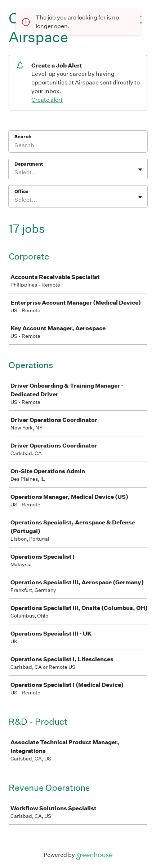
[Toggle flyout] (140, 170)
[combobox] (15, 173)
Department (29, 164)
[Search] (78, 146)
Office (21, 191)
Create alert (47, 100)
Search (23, 137)
